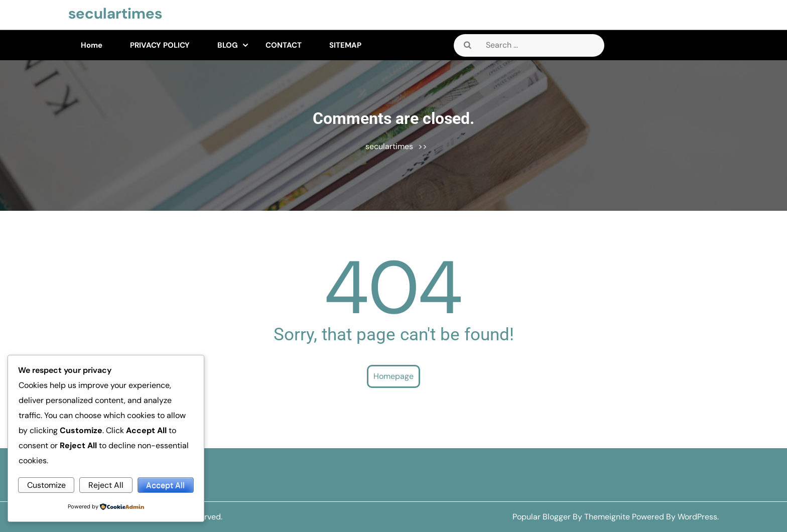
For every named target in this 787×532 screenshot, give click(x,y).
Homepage (393, 376)
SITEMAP (345, 45)
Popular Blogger (542, 517)
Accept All (165, 485)
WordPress (697, 517)
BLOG (228, 45)
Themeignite (607, 517)
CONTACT (284, 45)
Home (92, 45)
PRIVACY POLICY (160, 45)
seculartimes (115, 13)
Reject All (106, 485)
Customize (46, 485)
